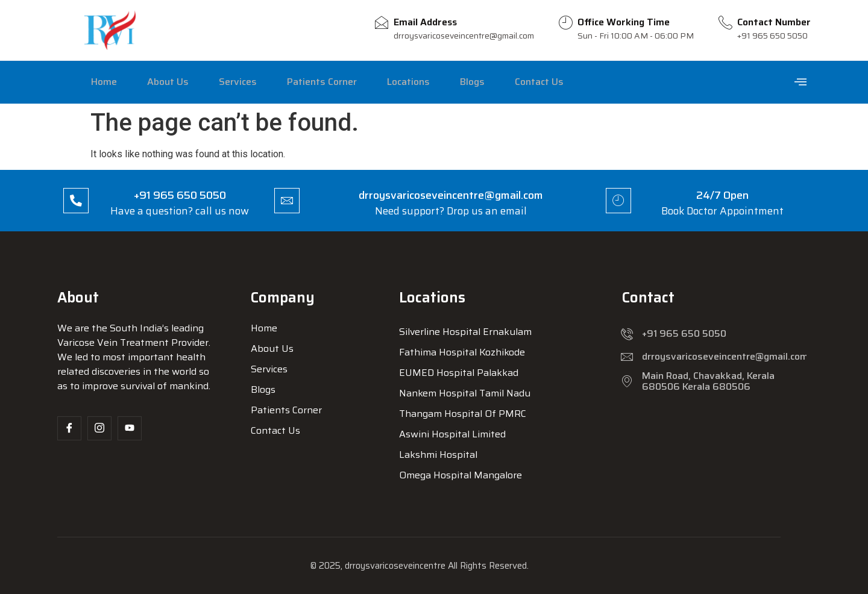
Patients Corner (298, 82)
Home (100, 82)
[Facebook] (69, 428)
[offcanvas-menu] (800, 82)
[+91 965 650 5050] (78, 201)
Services (221, 82)
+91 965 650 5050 (182, 195)
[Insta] (99, 428)
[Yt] (130, 428)
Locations (378, 82)
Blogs (436, 82)
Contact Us (496, 82)
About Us (158, 82)
